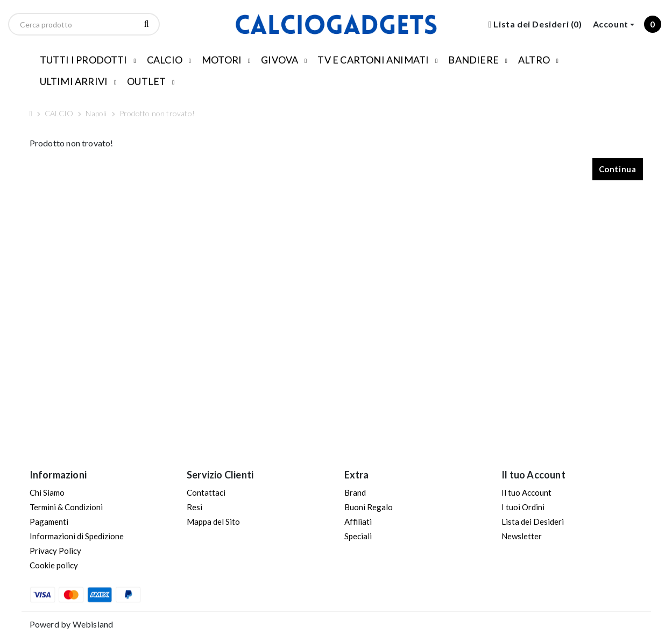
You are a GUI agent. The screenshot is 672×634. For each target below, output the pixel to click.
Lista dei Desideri (533, 522)
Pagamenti (49, 522)
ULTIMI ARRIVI (74, 81)
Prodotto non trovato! (157, 113)
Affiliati (358, 522)
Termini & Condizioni (66, 507)
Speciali (358, 536)
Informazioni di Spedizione (77, 536)
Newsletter (522, 536)
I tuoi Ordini (523, 507)
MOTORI (222, 60)
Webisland (93, 624)
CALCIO (165, 60)
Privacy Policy (55, 551)
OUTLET (146, 81)
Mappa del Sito (213, 522)
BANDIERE (473, 60)
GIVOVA (280, 60)
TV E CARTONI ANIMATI (373, 60)
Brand (355, 492)
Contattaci (206, 492)
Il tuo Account (526, 492)
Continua (618, 169)
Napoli (96, 113)
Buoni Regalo (369, 507)
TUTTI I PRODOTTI (84, 60)
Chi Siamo (47, 492)
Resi (194, 507)
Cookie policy (54, 565)
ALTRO (534, 60)
